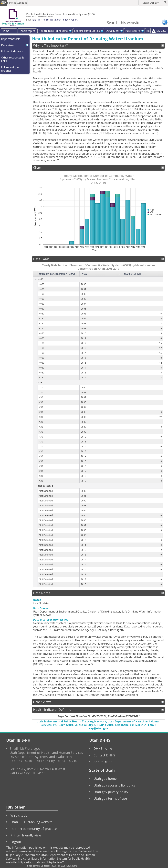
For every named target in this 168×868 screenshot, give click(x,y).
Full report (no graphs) (10, 69)
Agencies (24, 3)
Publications (133, 31)
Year (85, 274)
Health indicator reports (53, 31)
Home (5, 31)
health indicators (51, 20)
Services (14, 3)
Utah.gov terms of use (110, 798)
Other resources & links (12, 59)
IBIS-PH (36, 20)
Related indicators (12, 51)
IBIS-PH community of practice (34, 829)
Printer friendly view (26, 835)
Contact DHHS (104, 755)
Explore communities (87, 31)
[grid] (98, 429)
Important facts (11, 39)
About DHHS (103, 762)
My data (161, 31)
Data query (113, 31)
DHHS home (103, 748)
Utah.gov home (105, 779)
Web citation (20, 815)
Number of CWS (133, 274)
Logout (16, 842)
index (65, 20)
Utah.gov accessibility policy (114, 785)
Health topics (27, 31)
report (74, 20)
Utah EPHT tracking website (31, 822)
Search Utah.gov (151, 3)
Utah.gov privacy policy (111, 792)
